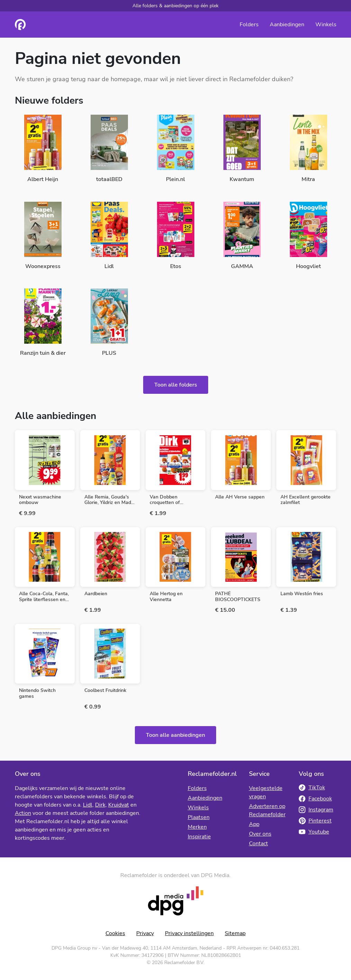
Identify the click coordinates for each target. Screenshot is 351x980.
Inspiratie (199, 837)
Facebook (315, 799)
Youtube (314, 832)
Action (23, 813)
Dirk (100, 805)
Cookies (115, 933)
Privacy (145, 933)
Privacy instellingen (189, 933)
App (254, 824)
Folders (249, 25)
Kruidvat (119, 805)
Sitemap (235, 933)
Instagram (316, 810)
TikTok (312, 788)
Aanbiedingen (287, 25)
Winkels (326, 25)
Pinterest (315, 821)
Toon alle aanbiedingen (175, 735)
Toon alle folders (176, 385)
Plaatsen (199, 817)
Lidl (88, 805)
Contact (258, 844)
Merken (197, 827)
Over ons (260, 834)
